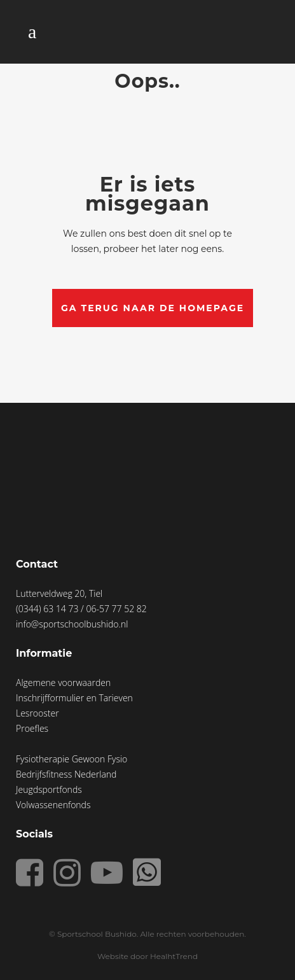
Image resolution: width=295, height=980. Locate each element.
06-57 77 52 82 (115, 609)
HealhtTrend (174, 956)
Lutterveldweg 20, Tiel (59, 593)
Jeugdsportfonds (49, 789)
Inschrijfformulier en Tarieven (74, 698)
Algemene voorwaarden (63, 682)
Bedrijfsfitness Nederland (66, 774)
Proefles (32, 728)
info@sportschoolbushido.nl (72, 624)
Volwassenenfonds (53, 805)
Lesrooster (38, 713)
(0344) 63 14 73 (48, 609)
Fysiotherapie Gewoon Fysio (72, 759)
